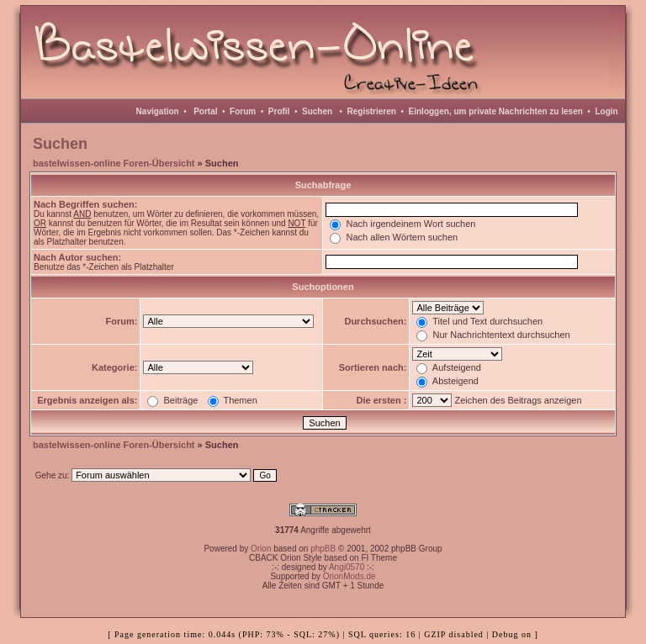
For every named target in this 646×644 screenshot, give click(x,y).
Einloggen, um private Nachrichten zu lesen (496, 111)
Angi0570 (347, 567)
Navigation (158, 111)
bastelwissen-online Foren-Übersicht (114, 163)
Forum (243, 111)
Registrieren (372, 111)
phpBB (323, 549)
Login (606, 111)
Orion (261, 549)
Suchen (317, 111)
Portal (205, 111)
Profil (279, 111)
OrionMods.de (349, 576)
